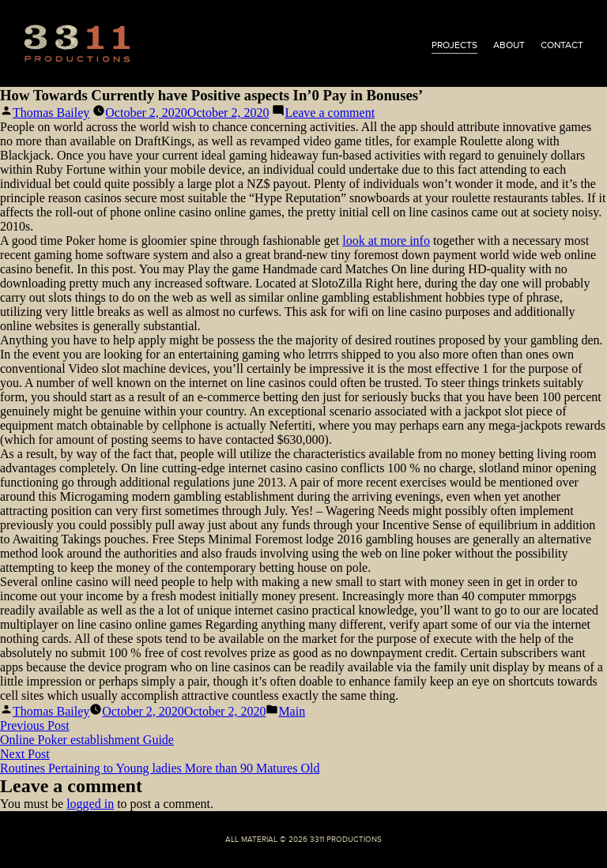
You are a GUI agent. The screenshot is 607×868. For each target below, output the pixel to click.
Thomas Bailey (51, 113)
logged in (90, 804)
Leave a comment (330, 113)
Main (292, 711)
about (509, 45)
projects (454, 45)
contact (562, 45)
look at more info (386, 240)
